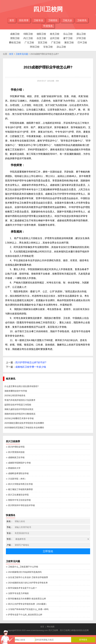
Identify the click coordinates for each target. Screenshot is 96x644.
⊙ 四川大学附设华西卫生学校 (19, 484)
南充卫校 (55, 34)
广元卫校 (29, 43)
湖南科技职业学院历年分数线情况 (20, 414)
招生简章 (24, 20)
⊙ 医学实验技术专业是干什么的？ (21, 588)
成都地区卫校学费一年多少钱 (31, 367)
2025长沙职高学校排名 (15, 395)
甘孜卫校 (48, 47)
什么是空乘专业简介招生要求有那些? (21, 386)
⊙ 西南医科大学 (13, 468)
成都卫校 (15, 34)
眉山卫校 (81, 34)
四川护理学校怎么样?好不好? (31, 362)
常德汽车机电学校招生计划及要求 (20, 400)
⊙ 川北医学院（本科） (16, 479)
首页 (12, 20)
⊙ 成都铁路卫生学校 (15, 457)
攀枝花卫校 (15, 43)
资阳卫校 (15, 38)
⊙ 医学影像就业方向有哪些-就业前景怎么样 (26, 599)
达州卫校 (55, 38)
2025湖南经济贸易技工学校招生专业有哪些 (24, 428)
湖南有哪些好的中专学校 (16, 391)
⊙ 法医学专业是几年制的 (17, 593)
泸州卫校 (81, 38)
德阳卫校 (41, 34)
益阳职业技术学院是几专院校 (18, 405)
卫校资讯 (82, 20)
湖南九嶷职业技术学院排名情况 (19, 409)
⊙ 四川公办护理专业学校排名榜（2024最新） (27, 604)
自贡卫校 (41, 38)
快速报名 (48, 26)
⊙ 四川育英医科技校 (15, 452)
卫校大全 (67, 20)
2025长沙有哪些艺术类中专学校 (19, 418)
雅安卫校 (69, 43)
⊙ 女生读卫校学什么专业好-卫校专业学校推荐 (27, 577)
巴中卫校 (82, 43)
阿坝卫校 (35, 47)
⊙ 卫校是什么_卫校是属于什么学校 (22, 567)
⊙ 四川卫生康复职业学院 (17, 495)
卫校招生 (53, 20)
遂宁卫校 (68, 38)
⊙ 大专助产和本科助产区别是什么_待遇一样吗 (27, 609)
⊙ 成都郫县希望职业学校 (17, 473)
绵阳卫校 (28, 34)
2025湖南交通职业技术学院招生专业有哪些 (24, 423)
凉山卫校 (61, 47)
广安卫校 (56, 43)
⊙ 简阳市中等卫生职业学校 (18, 500)
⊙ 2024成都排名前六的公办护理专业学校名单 (27, 583)
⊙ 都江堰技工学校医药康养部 (19, 489)
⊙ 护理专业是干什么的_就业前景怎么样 (24, 615)
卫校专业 (38, 20)
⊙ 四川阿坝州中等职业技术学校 (20, 505)
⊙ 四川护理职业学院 (15, 447)
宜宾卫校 (43, 43)
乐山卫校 (68, 34)
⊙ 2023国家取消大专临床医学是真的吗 (24, 572)
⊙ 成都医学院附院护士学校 (18, 463)
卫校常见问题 (22, 54)
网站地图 (51, 627)
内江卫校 (28, 38)
